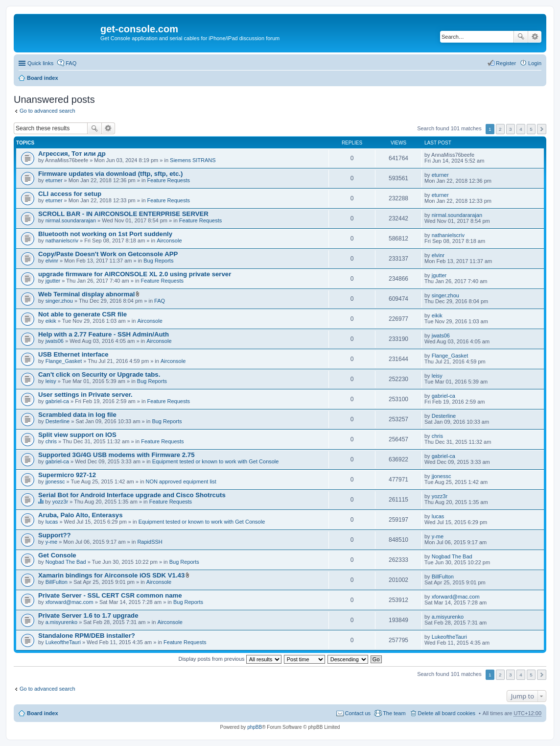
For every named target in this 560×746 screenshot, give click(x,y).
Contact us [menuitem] (358, 713)
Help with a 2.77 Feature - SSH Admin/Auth (104, 334)
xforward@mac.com (70, 602)
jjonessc (55, 481)
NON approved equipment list (181, 481)
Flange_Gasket (64, 361)
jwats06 (55, 341)
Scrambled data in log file (77, 415)
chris (51, 441)
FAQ (160, 301)
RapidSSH (150, 542)
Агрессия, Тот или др (72, 154)
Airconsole (169, 241)
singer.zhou (59, 301)
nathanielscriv (62, 241)
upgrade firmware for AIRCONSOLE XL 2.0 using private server (135, 274)
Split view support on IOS (77, 435)
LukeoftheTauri (63, 642)
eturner (54, 180)
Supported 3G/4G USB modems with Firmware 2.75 (117, 455)
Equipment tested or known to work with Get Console (216, 461)
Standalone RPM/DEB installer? (87, 636)
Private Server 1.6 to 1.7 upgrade (88, 615)
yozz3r (60, 502)
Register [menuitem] (506, 63)
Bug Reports (158, 261)
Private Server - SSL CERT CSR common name (110, 595)
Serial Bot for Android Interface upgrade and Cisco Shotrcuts (132, 495)
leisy (51, 381)
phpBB (255, 727)
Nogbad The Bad (66, 562)
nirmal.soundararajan (71, 220)
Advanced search (535, 37)
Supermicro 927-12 (67, 475)
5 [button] (531, 129)
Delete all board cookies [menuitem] (447, 713)
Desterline (58, 421)
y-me (51, 542)
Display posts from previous (230, 659)
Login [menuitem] (535, 63)
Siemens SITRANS (193, 160)
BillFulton (57, 582)
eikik (51, 321)
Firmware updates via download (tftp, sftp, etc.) (110, 174)
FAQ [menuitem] (71, 63)
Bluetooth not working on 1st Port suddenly (105, 234)
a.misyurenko (61, 622)
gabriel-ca (57, 401)
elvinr (52, 261)
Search (521, 37)
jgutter (53, 281)
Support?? (55, 535)
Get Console (57, 555)
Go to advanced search (47, 111)
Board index (43, 78)
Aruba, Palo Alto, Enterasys (80, 515)
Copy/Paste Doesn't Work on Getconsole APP (108, 254)
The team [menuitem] (394, 713)
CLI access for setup (70, 194)
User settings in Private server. (85, 395)
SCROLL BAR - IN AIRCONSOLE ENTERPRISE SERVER (123, 214)
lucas (52, 522)
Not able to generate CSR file (82, 314)
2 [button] (500, 129)
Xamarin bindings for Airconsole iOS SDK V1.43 (111, 575)
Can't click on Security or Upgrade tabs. (99, 374)
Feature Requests (169, 180)
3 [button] (511, 129)
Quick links (40, 63)
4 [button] (521, 129)
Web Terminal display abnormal (86, 294)
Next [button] (542, 129)
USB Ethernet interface (73, 354)
